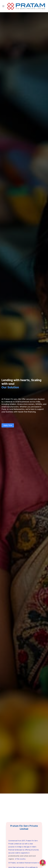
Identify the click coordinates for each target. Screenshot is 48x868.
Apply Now (8, 425)
